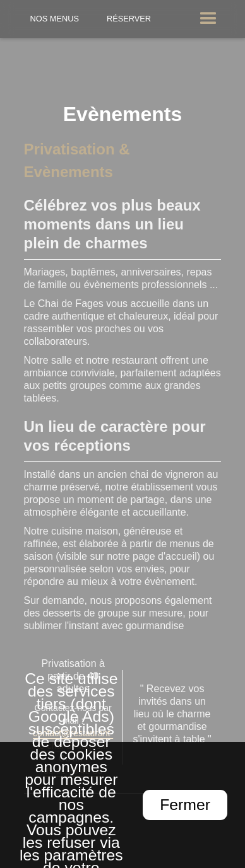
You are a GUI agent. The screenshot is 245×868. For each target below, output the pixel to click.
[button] (208, 19)
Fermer (185, 805)
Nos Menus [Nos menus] (55, 19)
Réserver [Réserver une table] (129, 19)
